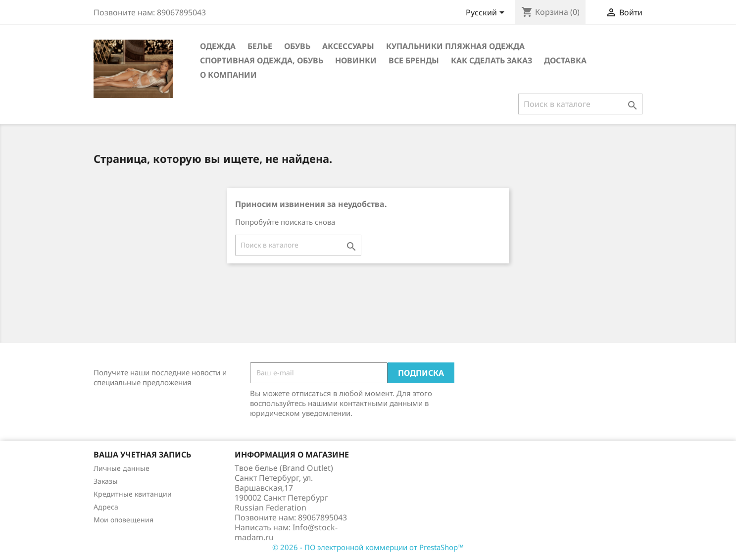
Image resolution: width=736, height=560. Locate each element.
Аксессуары (348, 46)
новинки (356, 60)
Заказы (106, 481)
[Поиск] (580, 104)
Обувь (297, 46)
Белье (260, 46)
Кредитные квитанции (133, 494)
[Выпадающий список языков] (487, 13)
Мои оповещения (123, 520)
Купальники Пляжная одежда (455, 46)
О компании (228, 75)
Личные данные (122, 468)
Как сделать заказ (491, 60)
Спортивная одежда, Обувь (262, 60)
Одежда (218, 46)
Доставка (565, 60)
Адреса (106, 507)
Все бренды (414, 60)
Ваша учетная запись (142, 455)
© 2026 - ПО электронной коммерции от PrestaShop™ (368, 547)
